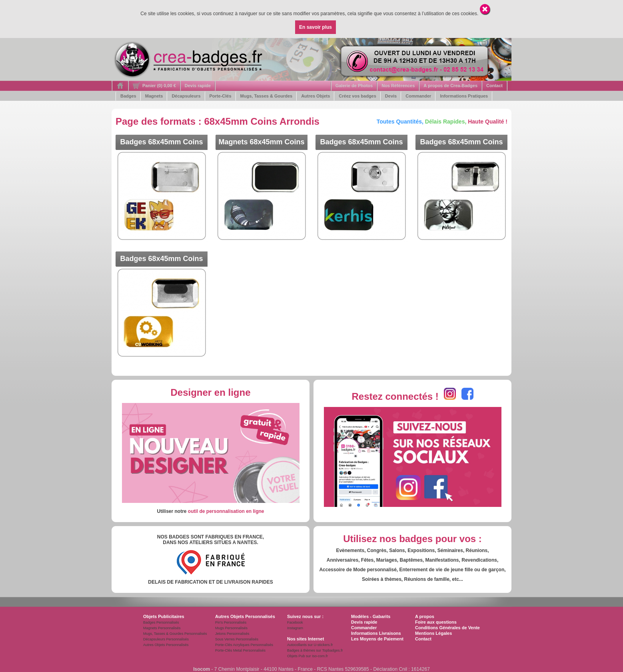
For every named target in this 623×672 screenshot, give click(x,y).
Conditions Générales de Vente (447, 628)
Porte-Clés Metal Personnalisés (240, 650)
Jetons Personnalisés (232, 634)
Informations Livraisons (376, 633)
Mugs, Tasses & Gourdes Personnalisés (175, 634)
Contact (494, 86)
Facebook (295, 622)
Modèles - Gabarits (371, 616)
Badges (128, 96)
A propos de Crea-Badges (450, 86)
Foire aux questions (436, 622)
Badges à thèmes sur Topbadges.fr (315, 650)
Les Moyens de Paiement (377, 639)
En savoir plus (315, 27)
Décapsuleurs (186, 96)
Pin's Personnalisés (231, 622)
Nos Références (398, 86)
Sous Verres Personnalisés (237, 639)
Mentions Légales (433, 633)
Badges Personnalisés (161, 622)
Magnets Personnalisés (162, 628)
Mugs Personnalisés (231, 628)
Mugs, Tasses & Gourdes (267, 96)
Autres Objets (315, 96)
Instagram (295, 628)
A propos (425, 616)
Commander (418, 96)
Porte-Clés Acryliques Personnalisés (244, 645)
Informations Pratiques (464, 96)
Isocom (202, 669)
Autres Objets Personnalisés (166, 645)
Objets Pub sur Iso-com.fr (308, 656)
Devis (391, 96)
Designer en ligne (210, 392)
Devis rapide (198, 86)
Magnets (154, 96)
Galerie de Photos (354, 86)
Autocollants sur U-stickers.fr (310, 645)
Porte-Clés (221, 96)
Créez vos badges (357, 96)
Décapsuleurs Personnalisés (166, 639)
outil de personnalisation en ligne (226, 511)
